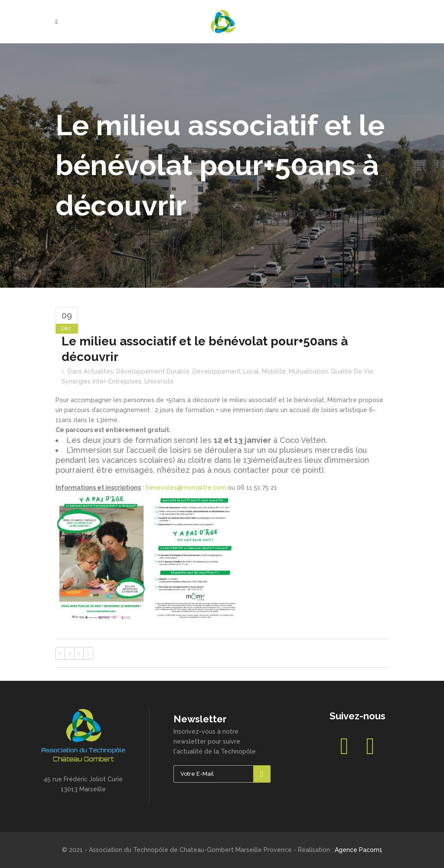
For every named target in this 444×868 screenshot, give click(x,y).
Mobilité (274, 371)
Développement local (226, 371)
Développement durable (153, 371)
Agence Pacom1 (359, 850)
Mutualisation (308, 371)
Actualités (98, 371)
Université (159, 381)
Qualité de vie (352, 371)
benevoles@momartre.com (186, 488)
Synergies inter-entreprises (101, 381)
